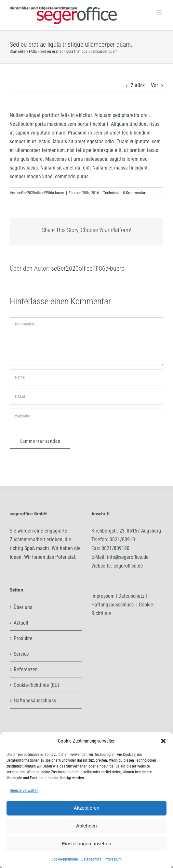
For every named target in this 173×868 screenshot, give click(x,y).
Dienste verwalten (24, 791)
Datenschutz (91, 859)
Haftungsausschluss (35, 701)
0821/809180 (115, 548)
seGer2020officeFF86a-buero (41, 193)
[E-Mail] (86, 397)
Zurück (138, 85)
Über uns (23, 607)
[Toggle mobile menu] (160, 12)
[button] (163, 741)
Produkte (23, 638)
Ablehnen (86, 826)
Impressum (113, 859)
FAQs (33, 52)
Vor (154, 85)
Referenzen (26, 669)
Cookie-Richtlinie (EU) (36, 685)
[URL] (86, 416)
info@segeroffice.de (128, 557)
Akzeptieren (86, 808)
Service (21, 654)
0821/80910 (122, 540)
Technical (111, 193)
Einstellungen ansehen (86, 844)
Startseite (18, 52)
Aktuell (21, 623)
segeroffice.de (128, 566)
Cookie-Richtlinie (65, 859)
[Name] (86, 377)
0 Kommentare (135, 193)
